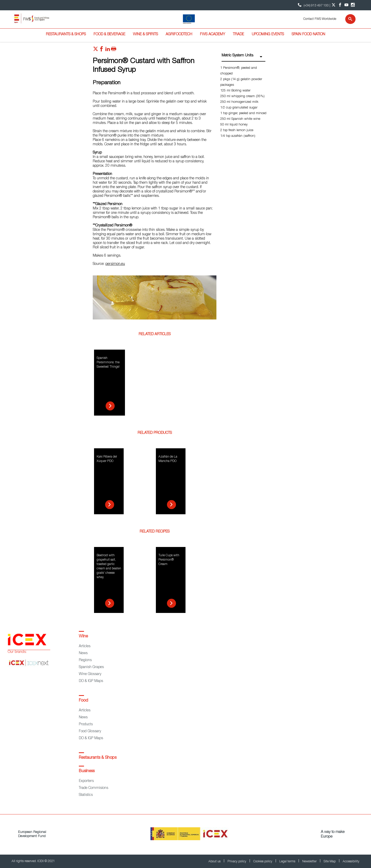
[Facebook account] (340, 5)
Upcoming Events (268, 35)
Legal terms (288, 862)
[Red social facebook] (102, 50)
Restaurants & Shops (66, 35)
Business (87, 771)
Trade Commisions (94, 788)
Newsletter (310, 862)
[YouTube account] (346, 5)
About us (215, 862)
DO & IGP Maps (91, 681)
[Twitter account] (334, 5)
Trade (238, 35)
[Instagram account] (353, 5)
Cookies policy (263, 862)
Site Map (330, 862)
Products (86, 724)
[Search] (347, 19)
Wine (83, 637)
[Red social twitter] (96, 50)
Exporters (86, 781)
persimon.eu (115, 264)
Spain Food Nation (308, 35)
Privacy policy (237, 862)
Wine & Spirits (145, 35)
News (83, 653)
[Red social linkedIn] (108, 50)
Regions (85, 660)
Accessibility (351, 862)
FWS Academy (213, 35)
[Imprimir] (114, 50)
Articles (85, 646)
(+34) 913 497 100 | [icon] (313, 5)
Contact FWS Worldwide (320, 19)
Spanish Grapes (91, 667)
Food (83, 701)
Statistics (86, 795)
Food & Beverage (109, 35)
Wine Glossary (90, 674)
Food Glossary (90, 731)
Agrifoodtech (179, 35)
